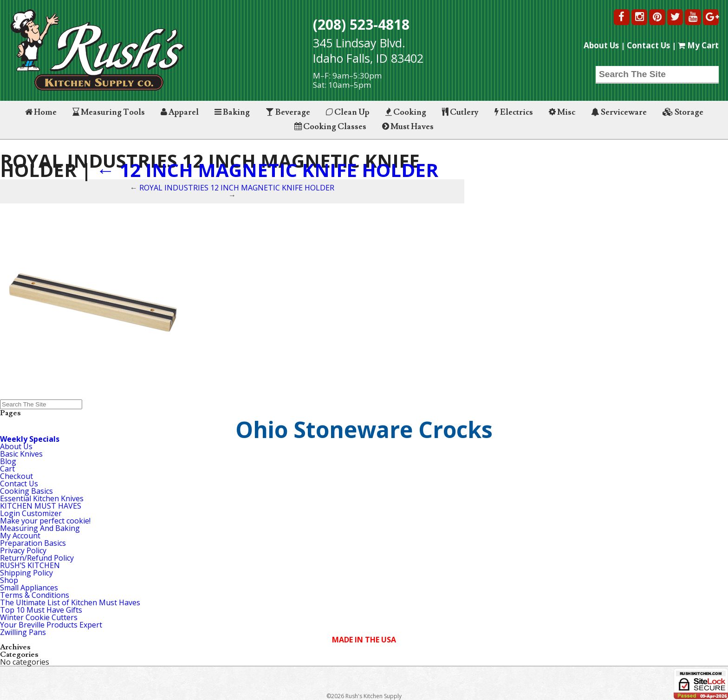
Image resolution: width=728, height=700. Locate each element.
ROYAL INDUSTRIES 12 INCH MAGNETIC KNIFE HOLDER (237, 188)
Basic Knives (21, 454)
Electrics (514, 112)
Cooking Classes (330, 127)
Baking (232, 112)
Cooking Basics (26, 491)
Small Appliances (29, 588)
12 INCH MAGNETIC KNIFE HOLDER (267, 170)
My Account (20, 536)
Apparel (180, 112)
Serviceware (619, 112)
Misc (562, 112)
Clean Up (348, 112)
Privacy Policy (23, 550)
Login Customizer (31, 513)
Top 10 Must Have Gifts (41, 610)
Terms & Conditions (35, 595)
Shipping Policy (26, 573)
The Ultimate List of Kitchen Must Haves (70, 602)
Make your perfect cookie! (45, 521)
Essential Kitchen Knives (42, 498)
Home (41, 112)
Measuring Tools (109, 112)
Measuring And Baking (40, 528)
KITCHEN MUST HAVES (41, 506)
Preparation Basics (33, 543)
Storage (683, 112)
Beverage (288, 112)
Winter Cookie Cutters (39, 617)
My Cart (698, 45)
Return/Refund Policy (37, 558)
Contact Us (648, 45)
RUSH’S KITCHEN (30, 565)
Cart (7, 469)
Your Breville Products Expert (51, 625)
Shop (9, 580)
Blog (8, 461)
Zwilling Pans (23, 632)
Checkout (16, 476)
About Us (601, 45)
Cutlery (460, 112)
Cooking (406, 112)
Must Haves (408, 127)
